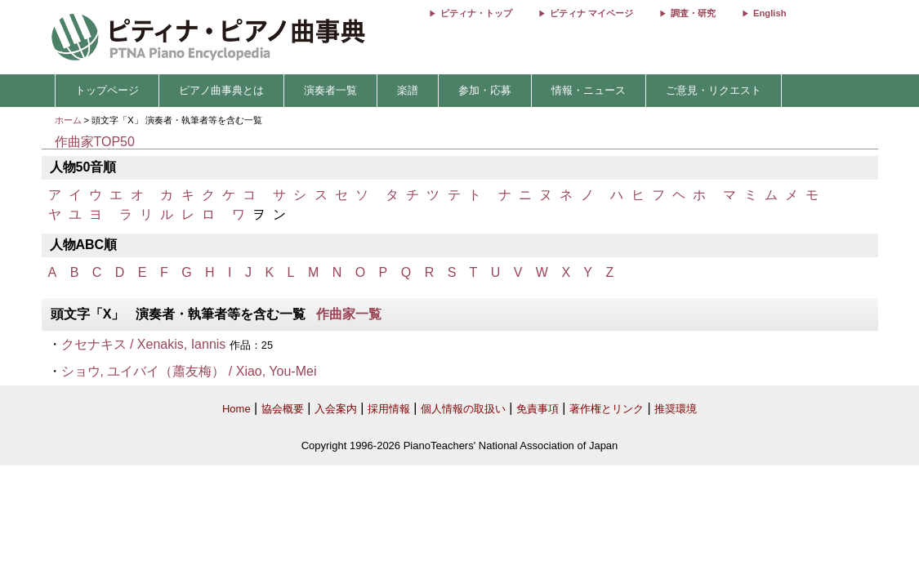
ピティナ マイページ (591, 13)
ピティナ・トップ (476, 13)
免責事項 (538, 409)
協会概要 (283, 409)
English (770, 13)
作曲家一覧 (349, 314)
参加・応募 (485, 90)
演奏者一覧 (330, 90)
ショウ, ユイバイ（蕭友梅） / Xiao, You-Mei (189, 371)
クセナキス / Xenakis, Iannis (144, 344)
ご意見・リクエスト (714, 90)
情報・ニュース (589, 90)
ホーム (68, 120)
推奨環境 (676, 409)
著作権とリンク (607, 409)
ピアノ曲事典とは (221, 90)
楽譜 (408, 90)
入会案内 (336, 409)
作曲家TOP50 (95, 142)
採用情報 (389, 409)
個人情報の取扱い (463, 409)
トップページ (107, 90)
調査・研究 (693, 13)
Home (236, 409)
